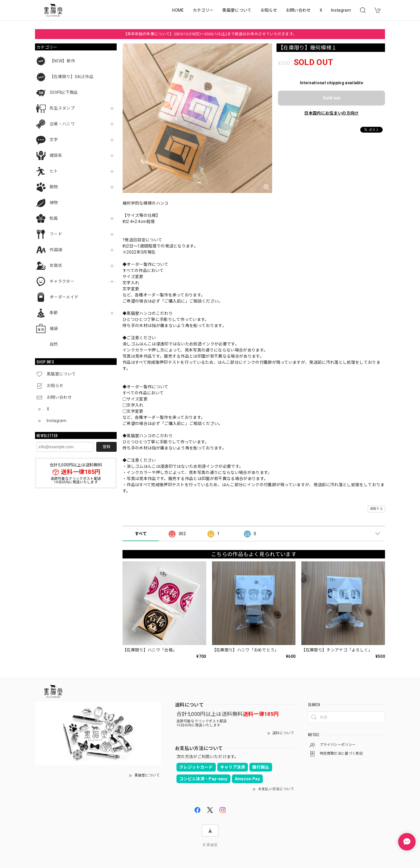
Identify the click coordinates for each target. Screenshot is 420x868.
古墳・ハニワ (62, 124)
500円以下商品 (64, 92)
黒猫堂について (237, 10)
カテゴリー (203, 10)
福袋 (54, 328)
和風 (54, 218)
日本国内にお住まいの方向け (331, 113)
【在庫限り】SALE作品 (71, 77)
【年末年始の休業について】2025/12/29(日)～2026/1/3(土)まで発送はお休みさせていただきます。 (210, 34)
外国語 (56, 250)
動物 (54, 187)
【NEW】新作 (62, 61)
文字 (54, 140)
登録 (106, 447)
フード (56, 234)
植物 (54, 203)
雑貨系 (56, 155)
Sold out (331, 98)
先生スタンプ (62, 108)
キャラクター (62, 281)
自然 (54, 344)
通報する (376, 509)
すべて (141, 534)
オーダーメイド (64, 297)
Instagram (341, 10)
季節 (54, 313)
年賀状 (56, 266)
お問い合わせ (298, 10)
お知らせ (269, 10)
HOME (178, 10)
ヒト (54, 171)
